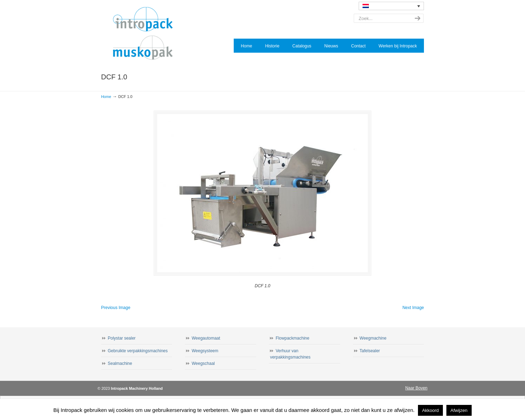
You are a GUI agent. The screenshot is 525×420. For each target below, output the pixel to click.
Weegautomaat (206, 338)
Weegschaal (203, 363)
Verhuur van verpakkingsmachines (290, 354)
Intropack (146, 34)
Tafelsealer (370, 351)
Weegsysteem (205, 351)
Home (106, 97)
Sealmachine (120, 363)
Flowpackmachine (292, 338)
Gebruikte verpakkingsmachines (138, 351)
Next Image (413, 308)
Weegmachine (373, 338)
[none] (391, 6)
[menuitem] (391, 6)
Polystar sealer (122, 338)
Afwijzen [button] (459, 410)
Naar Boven (416, 388)
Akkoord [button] (431, 410)
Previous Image (116, 308)
